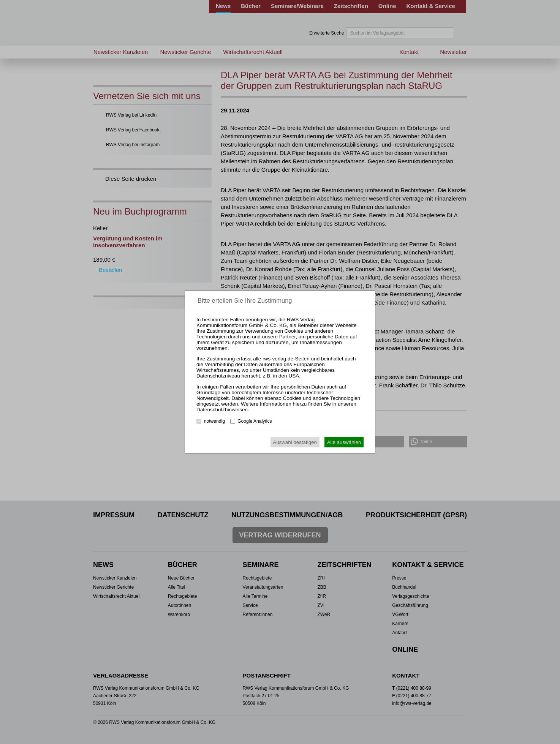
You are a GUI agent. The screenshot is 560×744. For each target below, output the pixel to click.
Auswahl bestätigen (295, 442)
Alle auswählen (344, 442)
